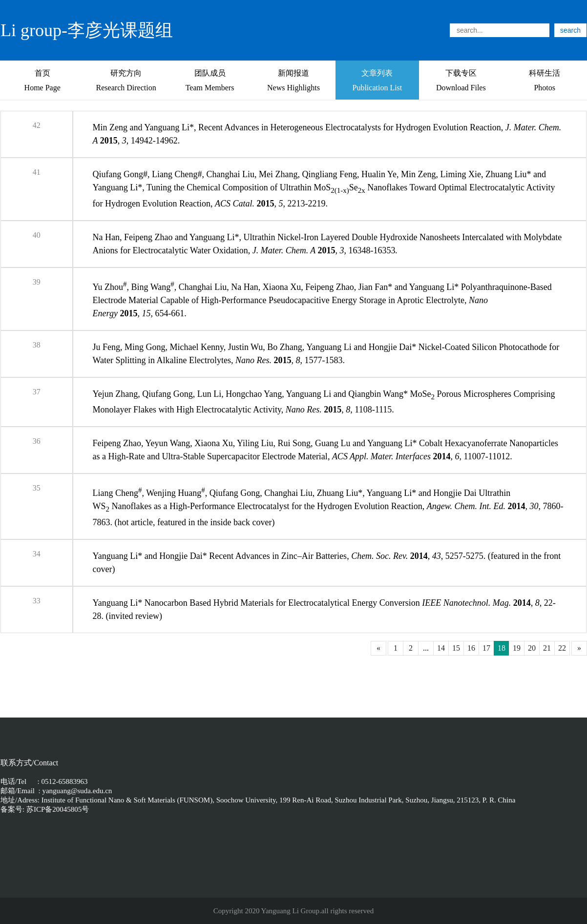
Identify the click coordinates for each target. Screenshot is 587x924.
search (570, 30)
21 (547, 648)
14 (441, 648)
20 (532, 648)
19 (517, 648)
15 (456, 648)
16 (471, 648)
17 (486, 648)
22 (562, 648)
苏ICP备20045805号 (57, 809)
